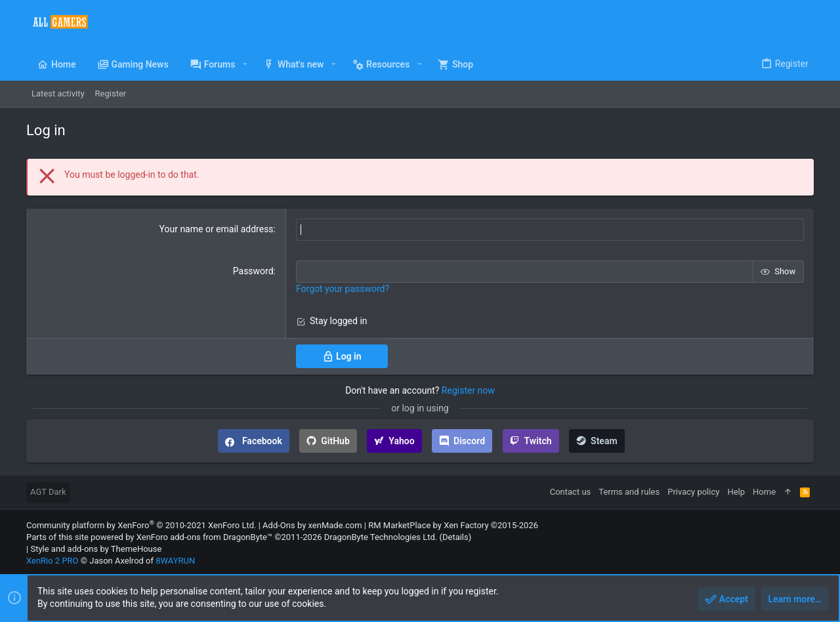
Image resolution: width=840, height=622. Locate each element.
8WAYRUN (175, 561)
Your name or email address (217, 229)
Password (253, 271)
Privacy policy (693, 492)
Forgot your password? (343, 289)
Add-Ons (279, 525)
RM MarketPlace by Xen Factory (453, 525)
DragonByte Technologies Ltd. (381, 537)
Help (736, 492)
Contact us (571, 492)
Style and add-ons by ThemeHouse (96, 549)
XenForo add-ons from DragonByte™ (204, 537)
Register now (468, 390)
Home (764, 492)
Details (455, 537)
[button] (244, 64)
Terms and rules (629, 492)
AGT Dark (48, 492)
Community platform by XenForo (141, 525)
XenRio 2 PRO (52, 561)
